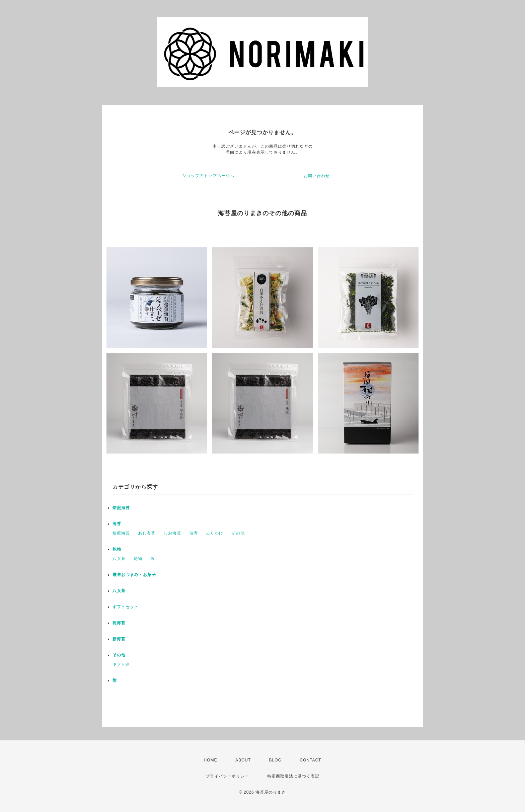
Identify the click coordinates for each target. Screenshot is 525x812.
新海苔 (119, 639)
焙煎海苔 (121, 508)
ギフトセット (126, 607)
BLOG (275, 760)
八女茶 (119, 559)
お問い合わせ (317, 176)
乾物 (117, 549)
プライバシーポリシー (227, 776)
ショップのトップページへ (208, 176)
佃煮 (194, 533)
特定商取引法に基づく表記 (293, 776)
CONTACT (310, 760)
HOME (211, 760)
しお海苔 (172, 533)
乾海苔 (119, 623)
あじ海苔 (147, 533)
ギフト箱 (121, 664)
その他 (238, 533)
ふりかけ (215, 533)
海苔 (117, 524)
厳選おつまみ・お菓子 (134, 575)
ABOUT (243, 760)
